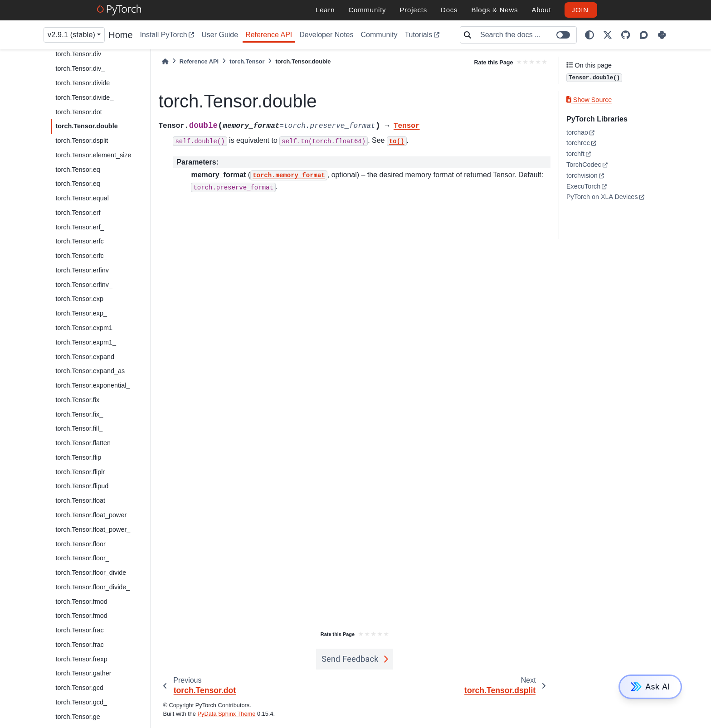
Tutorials (418, 35)
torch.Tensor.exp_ (81, 313)
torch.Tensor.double (86, 126)
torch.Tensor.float (80, 500)
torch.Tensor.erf (78, 213)
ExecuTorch (583, 186)
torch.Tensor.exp (79, 299)
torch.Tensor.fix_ (79, 414)
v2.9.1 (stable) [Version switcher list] (71, 35)
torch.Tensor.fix (77, 400)
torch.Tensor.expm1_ (86, 342)
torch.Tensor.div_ (80, 68)
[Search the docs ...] (526, 35)
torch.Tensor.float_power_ (93, 529)
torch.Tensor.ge (78, 717)
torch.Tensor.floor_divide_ (93, 587)
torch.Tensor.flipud (82, 486)
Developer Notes (326, 35)
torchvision (582, 175)
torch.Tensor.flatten (83, 443)
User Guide (220, 35)
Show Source (589, 100)
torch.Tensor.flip (78, 457)
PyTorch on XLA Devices (602, 197)
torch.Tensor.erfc (79, 241)
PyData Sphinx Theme (227, 714)
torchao (577, 132)
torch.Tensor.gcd (79, 688)
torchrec (578, 143)
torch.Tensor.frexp (81, 659)
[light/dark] (589, 35)
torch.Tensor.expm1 (84, 328)
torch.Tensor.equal (82, 198)
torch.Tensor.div (78, 54)
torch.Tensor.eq (78, 170)
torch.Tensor (247, 61)
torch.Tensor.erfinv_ (84, 285)
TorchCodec (584, 165)
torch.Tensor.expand (85, 357)
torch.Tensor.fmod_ (83, 616)
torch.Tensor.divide (83, 83)
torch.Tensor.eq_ (79, 184)
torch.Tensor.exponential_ (93, 385)
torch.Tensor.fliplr (80, 472)
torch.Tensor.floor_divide (91, 573)
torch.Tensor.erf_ (80, 227)
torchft (575, 154)
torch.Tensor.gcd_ (81, 702)
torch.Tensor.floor (80, 544)
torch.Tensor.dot (78, 112)
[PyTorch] (120, 10)
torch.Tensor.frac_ (81, 645)
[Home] (165, 61)
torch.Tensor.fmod (81, 602)
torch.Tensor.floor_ (82, 558)
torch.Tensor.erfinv (82, 270)
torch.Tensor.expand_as (90, 371)
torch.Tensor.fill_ (79, 428)
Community (379, 35)
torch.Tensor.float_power (91, 515)
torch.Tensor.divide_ (84, 97)
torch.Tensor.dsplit (82, 141)
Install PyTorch (164, 35)
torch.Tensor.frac (79, 630)
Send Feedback (350, 659)
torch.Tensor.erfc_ (81, 256)
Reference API (269, 35)
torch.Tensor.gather (83, 673)
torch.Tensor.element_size (93, 155)
